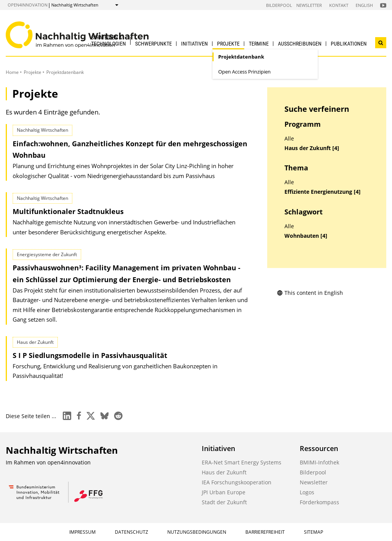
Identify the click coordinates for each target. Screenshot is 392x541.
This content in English (310, 293)
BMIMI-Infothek (319, 462)
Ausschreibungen (300, 44)
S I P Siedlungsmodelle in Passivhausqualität (90, 355)
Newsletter (309, 5)
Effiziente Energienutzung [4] (323, 192)
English (364, 5)
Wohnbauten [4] (306, 236)
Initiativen (194, 44)
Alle (289, 139)
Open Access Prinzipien (244, 72)
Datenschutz (131, 532)
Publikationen (349, 44)
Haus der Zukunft (224, 472)
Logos (307, 492)
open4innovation (28, 5)
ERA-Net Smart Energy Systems (242, 462)
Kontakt (339, 5)
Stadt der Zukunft (224, 502)
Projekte (228, 44)
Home (12, 72)
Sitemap (314, 532)
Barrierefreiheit (265, 532)
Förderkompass (319, 502)
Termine (259, 44)
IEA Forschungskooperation (237, 482)
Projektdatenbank (241, 57)
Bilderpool (279, 5)
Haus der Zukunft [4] (312, 148)
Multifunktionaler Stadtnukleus (68, 211)
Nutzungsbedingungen (197, 532)
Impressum (82, 532)
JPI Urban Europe (224, 492)
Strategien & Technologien (109, 40)
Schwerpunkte (154, 44)
